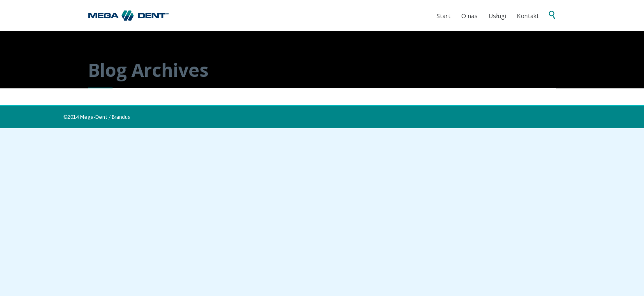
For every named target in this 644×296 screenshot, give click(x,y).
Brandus (121, 117)
